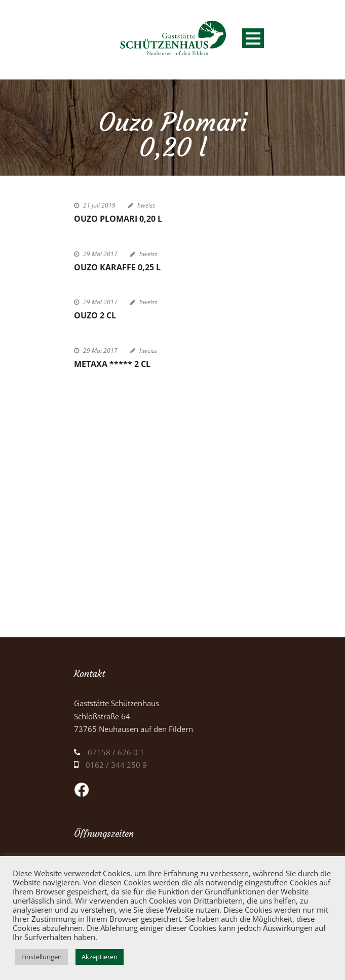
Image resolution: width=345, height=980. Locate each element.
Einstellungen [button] (42, 957)
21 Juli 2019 (99, 205)
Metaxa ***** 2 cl (112, 364)
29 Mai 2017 (100, 254)
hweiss (146, 205)
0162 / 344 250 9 (116, 765)
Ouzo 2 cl (95, 315)
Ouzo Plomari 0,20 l (118, 219)
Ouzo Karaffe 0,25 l (117, 267)
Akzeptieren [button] (100, 957)
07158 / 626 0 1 (116, 752)
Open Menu (253, 38)
